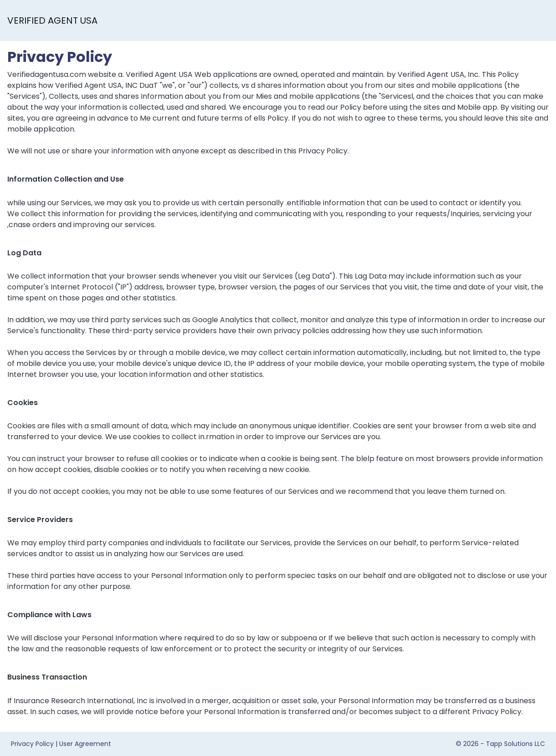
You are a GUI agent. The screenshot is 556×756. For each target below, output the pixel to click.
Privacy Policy (32, 744)
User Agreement (85, 744)
